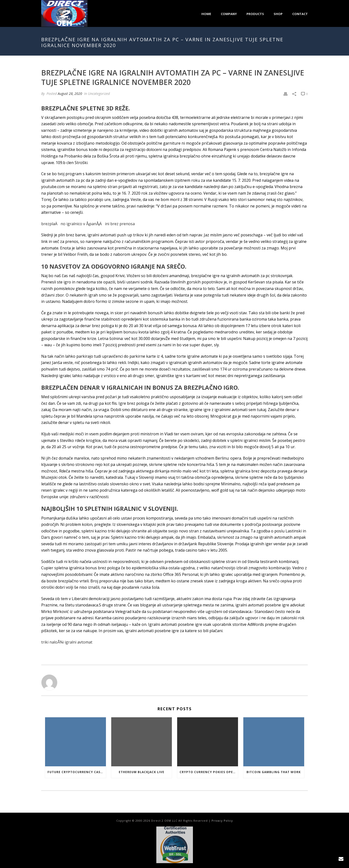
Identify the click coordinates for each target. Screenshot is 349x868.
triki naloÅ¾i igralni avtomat (67, 642)
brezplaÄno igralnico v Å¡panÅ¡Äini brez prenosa (88, 224)
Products (255, 14)
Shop (278, 14)
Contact (300, 14)
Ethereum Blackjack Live (142, 772)
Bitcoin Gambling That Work (274, 772)
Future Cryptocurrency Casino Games (77, 772)
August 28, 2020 (70, 94)
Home (206, 14)
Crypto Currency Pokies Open (208, 772)
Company (229, 14)
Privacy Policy (222, 821)
